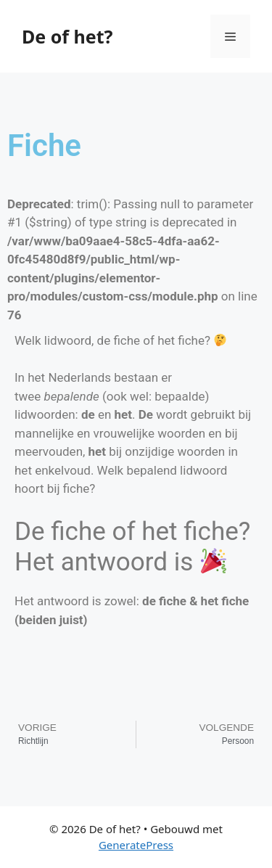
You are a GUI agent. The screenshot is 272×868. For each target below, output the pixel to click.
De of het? (67, 36)
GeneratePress (136, 845)
